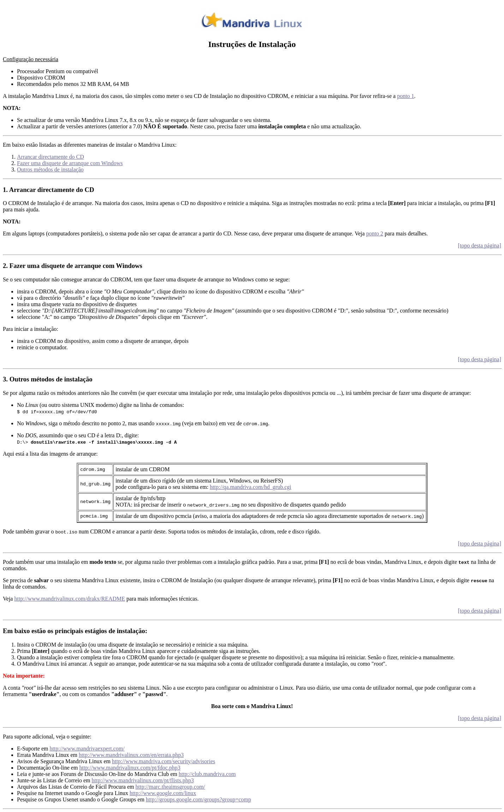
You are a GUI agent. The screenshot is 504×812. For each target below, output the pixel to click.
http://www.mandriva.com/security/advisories (164, 761)
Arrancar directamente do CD (51, 157)
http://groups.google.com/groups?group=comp (198, 799)
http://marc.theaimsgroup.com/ (170, 787)
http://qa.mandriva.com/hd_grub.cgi (251, 487)
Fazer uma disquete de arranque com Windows (70, 163)
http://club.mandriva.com (207, 774)
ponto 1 (405, 96)
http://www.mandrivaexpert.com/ (87, 749)
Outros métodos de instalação (50, 170)
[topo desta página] (479, 246)
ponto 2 (375, 233)
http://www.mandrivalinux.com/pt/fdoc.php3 (130, 768)
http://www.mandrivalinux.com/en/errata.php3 (131, 755)
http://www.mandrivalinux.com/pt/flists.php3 (143, 780)
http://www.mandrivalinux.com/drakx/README (70, 599)
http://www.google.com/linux (163, 793)
